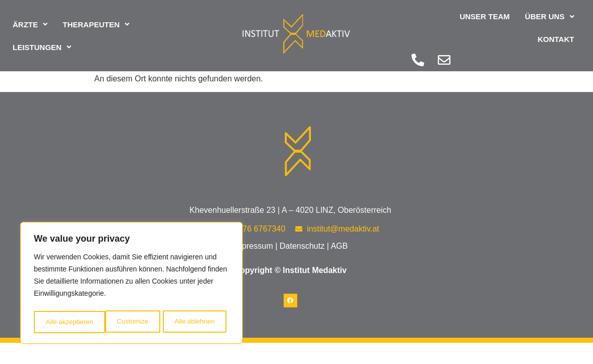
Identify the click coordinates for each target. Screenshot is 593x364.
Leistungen (42, 41)
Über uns (498, 21)
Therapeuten (96, 18)
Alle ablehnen (123, 322)
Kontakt (556, 21)
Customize (61, 322)
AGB (339, 246)
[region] (131, 285)
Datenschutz (302, 246)
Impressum (253, 246)
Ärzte (30, 18)
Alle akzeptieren (194, 322)
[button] (30, 18)
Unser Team (433, 21)
